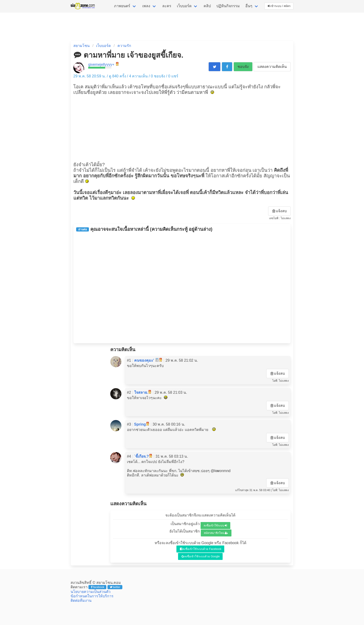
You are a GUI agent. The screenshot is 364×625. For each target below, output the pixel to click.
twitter (115, 587)
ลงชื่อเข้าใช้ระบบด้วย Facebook (201, 549)
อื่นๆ (249, 6)
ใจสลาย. (141, 392)
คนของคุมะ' (144, 360)
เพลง (146, 6)
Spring (140, 424)
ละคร (167, 6)
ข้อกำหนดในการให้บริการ (92, 596)
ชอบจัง (243, 67)
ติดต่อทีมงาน (81, 600)
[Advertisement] (182, 128)
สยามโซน (81, 46)
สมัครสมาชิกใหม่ (216, 533)
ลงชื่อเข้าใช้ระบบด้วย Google (201, 556)
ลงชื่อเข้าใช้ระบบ (215, 526)
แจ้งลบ (279, 211)
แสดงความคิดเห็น (272, 67)
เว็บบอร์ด (184, 6)
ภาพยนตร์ (122, 6)
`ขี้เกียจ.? (142, 456)
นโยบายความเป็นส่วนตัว (91, 592)
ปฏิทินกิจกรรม (228, 6)
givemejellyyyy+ (101, 64)
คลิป (207, 6)
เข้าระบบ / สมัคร (279, 6)
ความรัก (124, 46)
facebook (98, 587)
